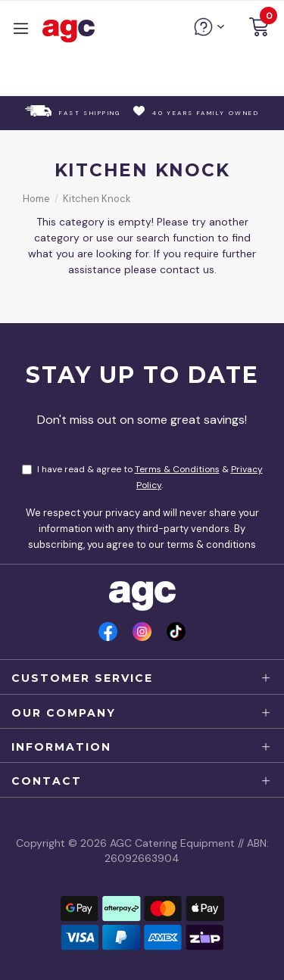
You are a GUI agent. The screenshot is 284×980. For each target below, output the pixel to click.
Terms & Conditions (177, 469)
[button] (259, 29)
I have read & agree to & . (142, 477)
